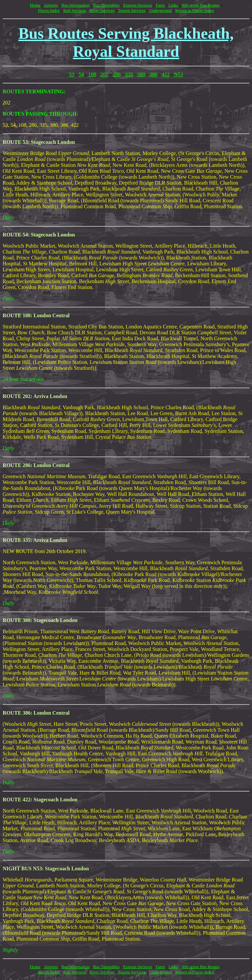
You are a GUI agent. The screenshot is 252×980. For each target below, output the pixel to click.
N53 (178, 74)
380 (141, 74)
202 (104, 74)
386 (154, 74)
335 (129, 74)
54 (81, 74)
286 (117, 74)
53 (72, 74)
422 (166, 74)
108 (92, 74)
